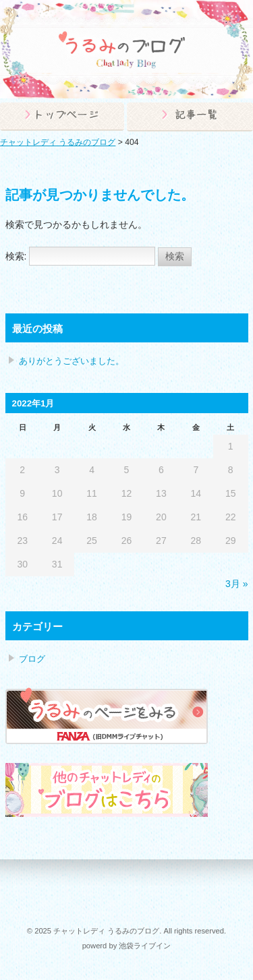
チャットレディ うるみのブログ (58, 142)
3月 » (236, 584)
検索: (16, 256)
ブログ (32, 659)
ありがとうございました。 (72, 361)
